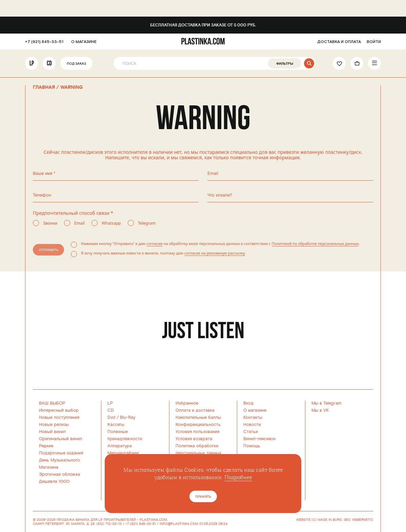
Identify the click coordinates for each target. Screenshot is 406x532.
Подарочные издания (61, 453)
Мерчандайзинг (123, 453)
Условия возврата (194, 439)
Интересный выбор (59, 410)
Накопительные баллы (198, 417)
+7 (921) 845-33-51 (44, 42)
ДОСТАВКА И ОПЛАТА (339, 42)
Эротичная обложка (59, 474)
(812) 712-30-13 (109, 524)
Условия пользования (197, 432)
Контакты (253, 417)
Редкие (46, 446)
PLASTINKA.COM (153, 520)
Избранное (187, 403)
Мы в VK (320, 410)
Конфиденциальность (198, 425)
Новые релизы (54, 425)
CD (49, 63)
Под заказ (76, 64)
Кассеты (116, 425)
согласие (155, 243)
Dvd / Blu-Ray (121, 417)
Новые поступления (59, 417)
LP (32, 63)
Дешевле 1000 (54, 482)
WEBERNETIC (363, 520)
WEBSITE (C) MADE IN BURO (319, 520)
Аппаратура (120, 446)
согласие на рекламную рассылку (215, 253)
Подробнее (238, 477)
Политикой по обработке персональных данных (315, 243)
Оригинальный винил (60, 439)
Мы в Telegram (327, 403)
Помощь (252, 446)
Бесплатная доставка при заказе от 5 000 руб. (203, 25)
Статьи (251, 432)
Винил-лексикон (259, 439)
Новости (252, 425)
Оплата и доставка (195, 410)
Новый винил (52, 432)
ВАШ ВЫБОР (52, 403)
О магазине (255, 410)
